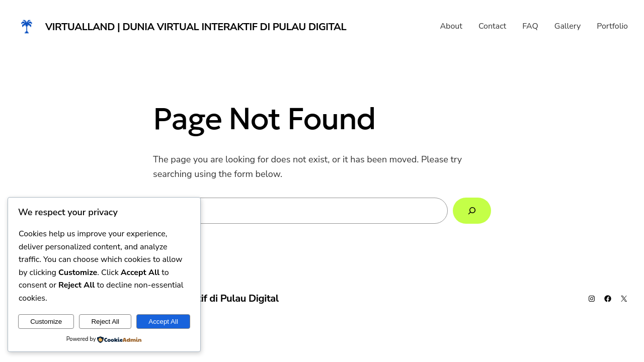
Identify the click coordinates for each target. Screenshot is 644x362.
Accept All (163, 322)
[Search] (472, 211)
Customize (46, 322)
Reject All (105, 322)
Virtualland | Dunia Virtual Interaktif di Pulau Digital (196, 27)
